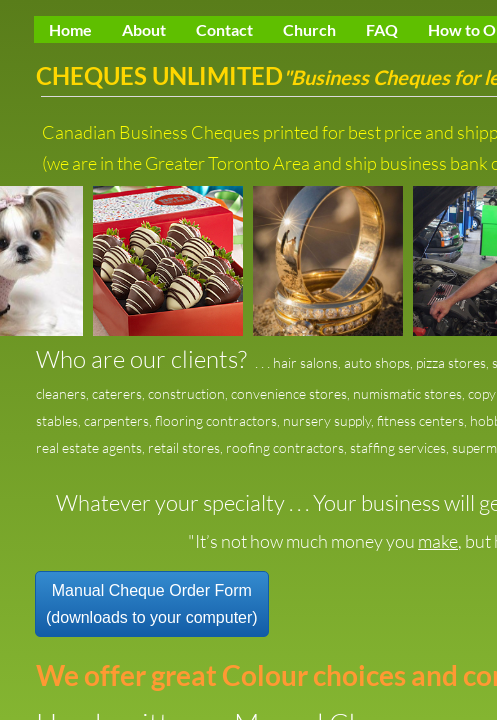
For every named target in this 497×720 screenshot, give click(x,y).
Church (309, 29)
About (144, 29)
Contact (224, 29)
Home (70, 29)
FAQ (382, 29)
